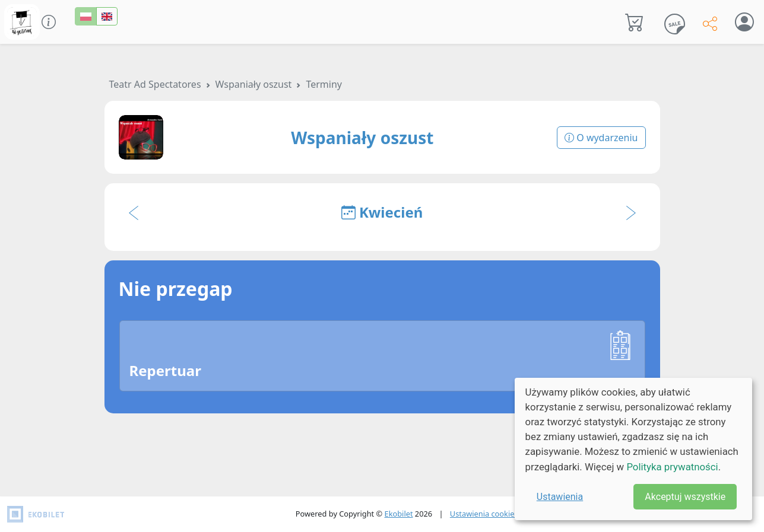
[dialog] (633, 449)
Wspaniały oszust (254, 84)
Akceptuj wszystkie (685, 497)
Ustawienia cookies (484, 514)
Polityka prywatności (672, 467)
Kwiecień (382, 212)
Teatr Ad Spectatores (155, 84)
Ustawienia (560, 497)
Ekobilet (399, 514)
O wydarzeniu (601, 138)
